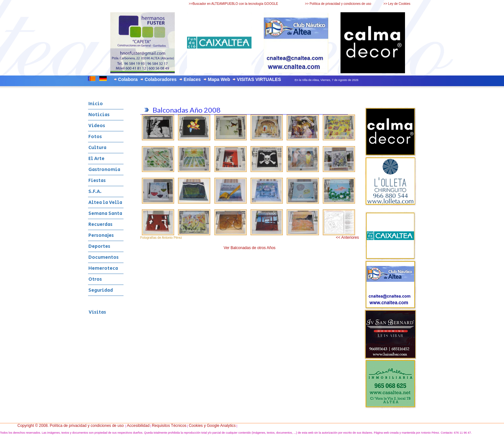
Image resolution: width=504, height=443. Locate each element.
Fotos (95, 137)
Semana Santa (105, 213)
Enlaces (192, 79)
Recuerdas (100, 224)
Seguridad (101, 290)
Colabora (128, 79)
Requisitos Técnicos (169, 426)
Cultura (97, 148)
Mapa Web (219, 79)
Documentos (104, 257)
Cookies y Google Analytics (212, 426)
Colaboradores (161, 79)
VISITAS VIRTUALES (259, 79)
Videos (97, 126)
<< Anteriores (347, 237)
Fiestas (97, 181)
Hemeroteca (103, 268)
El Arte (96, 159)
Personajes (101, 235)
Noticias (99, 115)
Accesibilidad (138, 426)
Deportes (99, 246)
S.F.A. (95, 191)
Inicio (96, 104)
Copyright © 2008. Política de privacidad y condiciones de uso (71, 426)
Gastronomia (104, 170)
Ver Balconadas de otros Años (250, 248)
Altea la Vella (105, 202)
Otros (95, 279)
